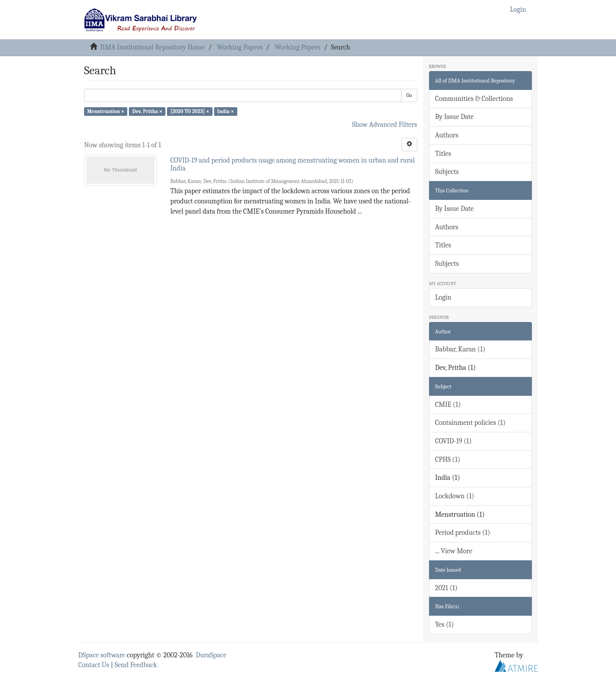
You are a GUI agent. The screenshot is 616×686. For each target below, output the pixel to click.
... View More (454, 551)
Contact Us (94, 665)
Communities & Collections (474, 99)
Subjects (447, 172)
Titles (443, 154)
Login (443, 297)
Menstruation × (106, 111)
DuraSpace (211, 655)
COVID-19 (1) (454, 441)
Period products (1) (463, 533)
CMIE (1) (448, 405)
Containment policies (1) (470, 423)
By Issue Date (455, 117)
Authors (447, 135)
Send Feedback (136, 665)
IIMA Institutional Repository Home (152, 47)
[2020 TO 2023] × (190, 111)
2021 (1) (446, 588)
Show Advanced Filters (385, 125)
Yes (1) (445, 625)
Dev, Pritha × (147, 111)
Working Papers (240, 47)
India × (226, 111)
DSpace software (102, 655)
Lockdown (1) (455, 496)
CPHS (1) (448, 460)
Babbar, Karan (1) (460, 349)
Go (409, 95)
